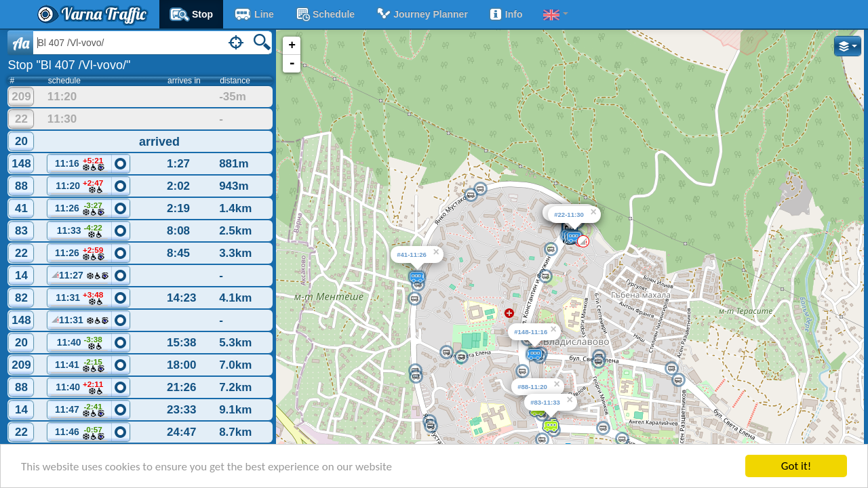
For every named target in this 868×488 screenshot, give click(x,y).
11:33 (79, 231)
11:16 (79, 164)
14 (21, 276)
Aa (21, 43)
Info (506, 14)
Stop (191, 14)
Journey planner (421, 14)
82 (21, 298)
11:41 (79, 366)
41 (21, 208)
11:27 (79, 277)
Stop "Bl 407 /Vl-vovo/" (69, 65)
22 (21, 119)
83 (21, 231)
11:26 (79, 209)
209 (21, 97)
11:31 (79, 299)
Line (254, 14)
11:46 (79, 433)
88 (21, 186)
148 (21, 164)
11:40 (79, 343)
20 (21, 141)
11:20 (79, 187)
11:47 (79, 410)
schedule (324, 14)
